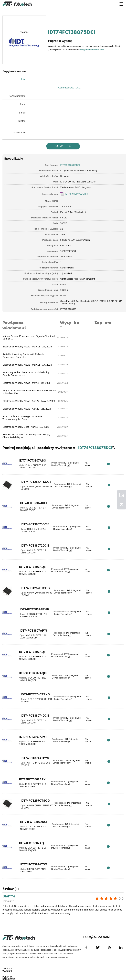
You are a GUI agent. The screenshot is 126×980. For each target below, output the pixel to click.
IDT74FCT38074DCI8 (30, 662)
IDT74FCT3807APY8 (31, 576)
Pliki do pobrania (8, 961)
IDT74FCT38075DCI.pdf (77, 185)
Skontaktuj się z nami (9, 947)
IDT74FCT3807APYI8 (30, 555)
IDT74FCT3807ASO (31, 406)
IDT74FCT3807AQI (30, 598)
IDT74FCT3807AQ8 (30, 513)
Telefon (22, 113)
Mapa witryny (10, 968)
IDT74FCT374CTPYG (30, 640)
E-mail (22, 104)
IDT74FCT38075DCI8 (30, 470)
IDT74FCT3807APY (30, 725)
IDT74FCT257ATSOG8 (30, 428)
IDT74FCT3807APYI (31, 683)
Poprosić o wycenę (9, 933)
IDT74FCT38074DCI (31, 449)
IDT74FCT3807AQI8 (31, 619)
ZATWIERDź (63, 138)
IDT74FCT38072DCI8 (30, 491)
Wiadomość (19, 124)
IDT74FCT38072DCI (31, 768)
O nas (6, 940)
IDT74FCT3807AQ (29, 789)
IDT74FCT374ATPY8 (31, 704)
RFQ (113, 410)
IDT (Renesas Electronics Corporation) (79, 162)
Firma (22, 96)
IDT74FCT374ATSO (32, 810)
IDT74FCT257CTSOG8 (30, 534)
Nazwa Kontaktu (17, 88)
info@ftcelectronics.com (92, 49)
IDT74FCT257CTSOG (30, 747)
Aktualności (10, 954)
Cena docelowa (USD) (77, 79)
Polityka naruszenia (9, 925)
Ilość (23, 79)
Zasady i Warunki (7, 916)
